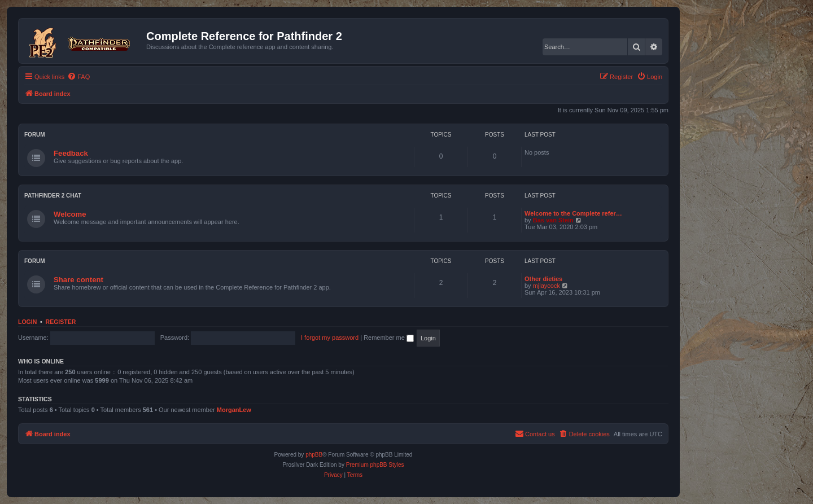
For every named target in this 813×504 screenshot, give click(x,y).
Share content (78, 280)
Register (61, 322)
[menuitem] (78, 77)
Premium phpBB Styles (375, 465)
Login (27, 322)
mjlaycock (547, 286)
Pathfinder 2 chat (53, 196)
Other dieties (543, 279)
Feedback (71, 153)
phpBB (314, 455)
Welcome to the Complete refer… (573, 213)
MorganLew (234, 410)
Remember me (389, 338)
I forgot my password (330, 338)
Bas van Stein (553, 220)
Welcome (70, 214)
